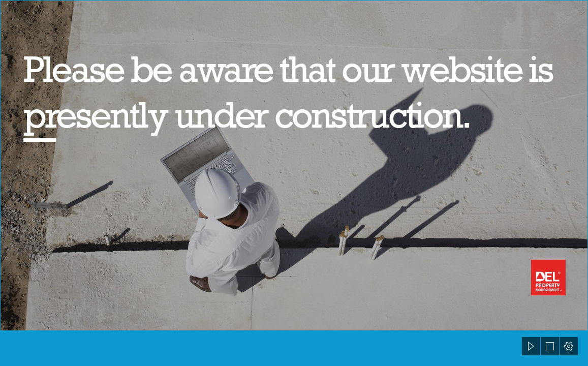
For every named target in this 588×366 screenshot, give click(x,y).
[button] (531, 346)
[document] (294, 183)
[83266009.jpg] (294, 165)
